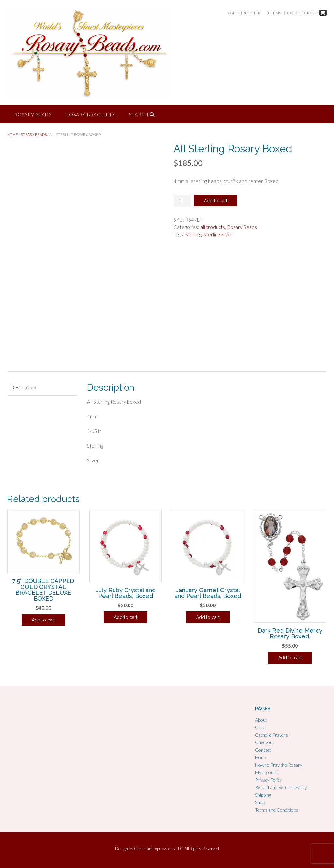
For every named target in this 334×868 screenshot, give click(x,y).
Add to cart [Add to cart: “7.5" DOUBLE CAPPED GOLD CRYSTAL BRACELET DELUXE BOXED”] (43, 620)
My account (266, 772)
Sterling (193, 234)
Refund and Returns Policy (281, 787)
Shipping (263, 795)
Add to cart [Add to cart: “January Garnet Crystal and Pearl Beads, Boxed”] (208, 617)
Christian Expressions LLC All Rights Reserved (176, 849)
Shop (260, 802)
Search (142, 115)
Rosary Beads (33, 115)
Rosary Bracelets (90, 115)
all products (213, 227)
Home (13, 135)
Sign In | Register (243, 13)
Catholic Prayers (272, 735)
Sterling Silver (218, 234)
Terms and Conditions (277, 810)
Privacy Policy (268, 780)
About (261, 720)
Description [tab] (23, 387)
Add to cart (216, 201)
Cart (260, 727)
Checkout (265, 742)
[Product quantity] (182, 201)
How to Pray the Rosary (279, 765)
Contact (263, 750)
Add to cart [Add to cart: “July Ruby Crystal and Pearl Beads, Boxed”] (126, 617)
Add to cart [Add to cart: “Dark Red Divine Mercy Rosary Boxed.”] (290, 658)
